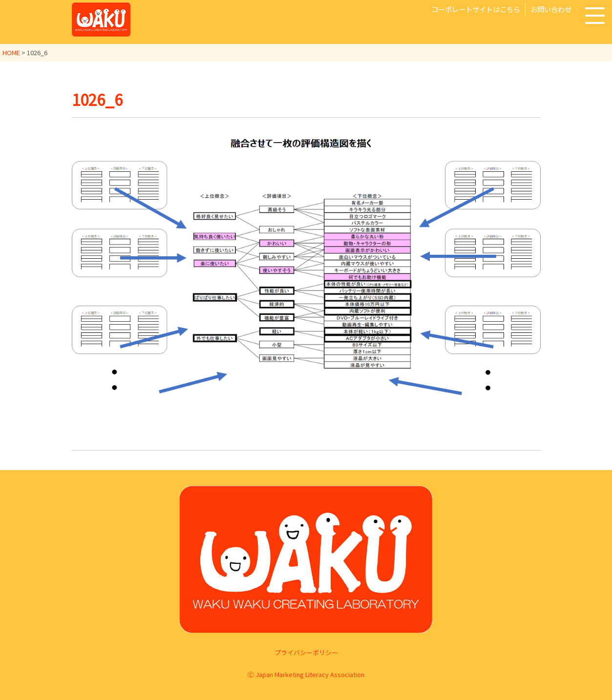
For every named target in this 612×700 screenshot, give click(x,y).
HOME (11, 52)
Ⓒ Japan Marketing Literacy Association (306, 674)
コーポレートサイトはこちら (476, 9)
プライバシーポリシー (306, 652)
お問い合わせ (551, 9)
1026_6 (98, 99)
